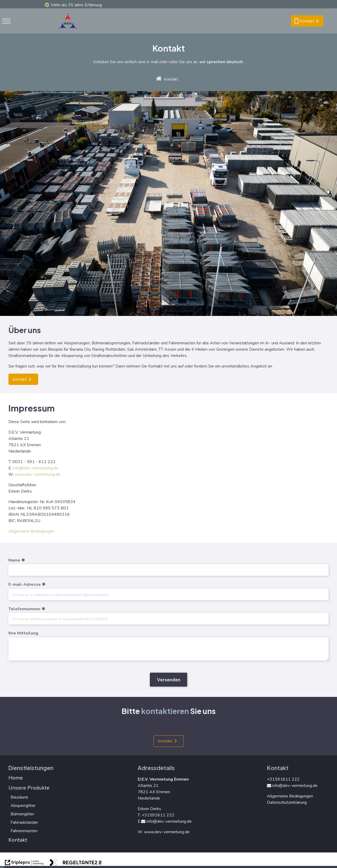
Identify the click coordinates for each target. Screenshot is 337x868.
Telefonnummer (24, 609)
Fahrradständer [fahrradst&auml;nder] (24, 822)
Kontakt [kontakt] (165, 741)
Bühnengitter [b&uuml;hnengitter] (22, 814)
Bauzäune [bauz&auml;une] (19, 797)
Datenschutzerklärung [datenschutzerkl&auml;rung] (287, 802)
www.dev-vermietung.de (38, 474)
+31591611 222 (158, 815)
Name (14, 560)
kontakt (171, 79)
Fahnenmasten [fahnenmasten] (24, 831)
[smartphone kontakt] (307, 21)
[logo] (69, 30)
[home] (159, 79)
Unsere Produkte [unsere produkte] (29, 788)
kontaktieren (165, 711)
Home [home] (16, 778)
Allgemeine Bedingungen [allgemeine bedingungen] (31, 531)
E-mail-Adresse (25, 584)
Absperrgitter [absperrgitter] (23, 806)
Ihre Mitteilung (23, 633)
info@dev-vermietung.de (36, 468)
